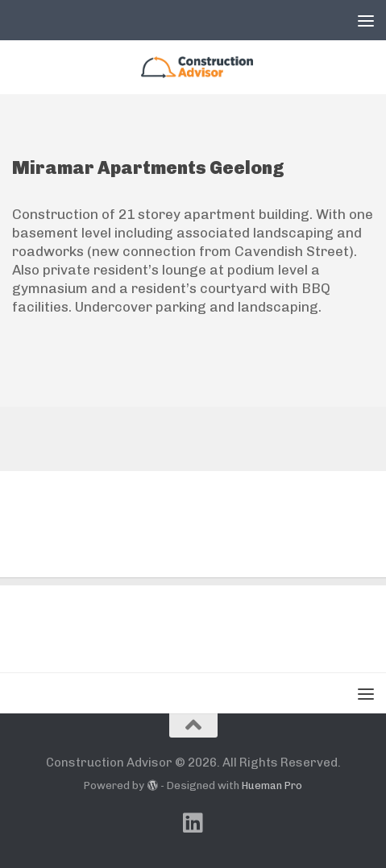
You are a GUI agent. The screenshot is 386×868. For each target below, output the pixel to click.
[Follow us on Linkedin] (193, 823)
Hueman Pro (272, 785)
